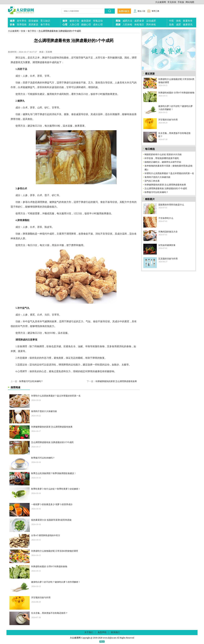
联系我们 (115, 632)
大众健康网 (161, 2)
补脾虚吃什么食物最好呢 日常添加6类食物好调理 (54, 551)
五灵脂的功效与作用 (168, 259)
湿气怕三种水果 (152, 181)
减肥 (178, 25)
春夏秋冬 (188, 21)
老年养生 (22, 21)
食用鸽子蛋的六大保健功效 (44, 411)
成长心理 (98, 25)
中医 (171, 21)
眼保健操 (33, 21)
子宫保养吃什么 (166, 218)
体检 (178, 21)
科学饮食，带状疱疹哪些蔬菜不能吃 (162, 158)
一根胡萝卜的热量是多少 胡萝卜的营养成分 (52, 504)
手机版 (181, 2)
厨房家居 (33, 25)
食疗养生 (45, 25)
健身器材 (86, 21)
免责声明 (102, 632)
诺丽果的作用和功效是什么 (171, 205)
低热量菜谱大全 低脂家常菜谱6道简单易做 (51, 520)
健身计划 (74, 21)
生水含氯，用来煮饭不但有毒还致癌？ (49, 613)
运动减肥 (151, 21)
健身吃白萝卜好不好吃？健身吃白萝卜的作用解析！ (56, 582)
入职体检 (127, 25)
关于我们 (89, 632)
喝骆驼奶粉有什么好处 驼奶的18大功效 (163, 154)
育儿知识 (45, 21)
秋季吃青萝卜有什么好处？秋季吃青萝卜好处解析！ (56, 489)
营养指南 (22, 25)
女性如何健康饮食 (167, 245)
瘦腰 (118, 25)
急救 (171, 25)
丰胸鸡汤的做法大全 (168, 232)
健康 (12, 21)
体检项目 (139, 25)
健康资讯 (188, 25)
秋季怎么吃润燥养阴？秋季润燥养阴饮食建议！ (54, 473)
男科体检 (151, 25)
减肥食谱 (139, 21)
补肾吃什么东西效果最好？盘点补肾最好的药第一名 (56, 396)
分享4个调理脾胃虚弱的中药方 (46, 535)
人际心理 (74, 25)
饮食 (12, 25)
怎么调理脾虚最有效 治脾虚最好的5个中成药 (52, 442)
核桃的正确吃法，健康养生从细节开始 (163, 162)
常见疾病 (172, 2)
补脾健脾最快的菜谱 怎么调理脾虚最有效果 (116, 381)
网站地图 (190, 2)
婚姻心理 (86, 25)
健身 (65, 21)
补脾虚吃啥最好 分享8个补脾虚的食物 (49, 566)
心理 (65, 25)
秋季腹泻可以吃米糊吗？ (31, 381)
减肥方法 (127, 21)
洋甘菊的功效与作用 (41, 598)
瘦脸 (118, 21)
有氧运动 (98, 21)
